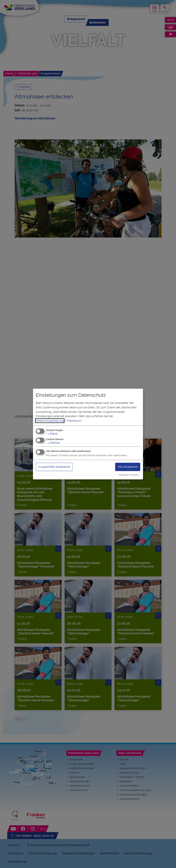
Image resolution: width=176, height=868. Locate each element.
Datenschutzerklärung (50, 421)
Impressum (74, 421)
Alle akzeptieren (128, 467)
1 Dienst (52, 434)
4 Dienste (53, 443)
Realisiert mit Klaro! (129, 475)
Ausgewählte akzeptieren (54, 467)
